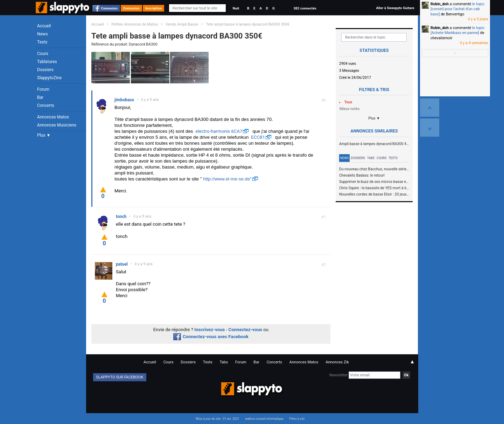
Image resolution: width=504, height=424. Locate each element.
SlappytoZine (49, 78)
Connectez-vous (246, 330)
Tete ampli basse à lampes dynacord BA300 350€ (248, 24)
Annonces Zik (337, 362)
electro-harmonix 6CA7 (219, 131)
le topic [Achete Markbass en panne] (457, 30)
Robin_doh (440, 4)
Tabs (371, 158)
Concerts (46, 105)
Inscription (154, 8)
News (42, 34)
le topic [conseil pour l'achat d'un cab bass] (457, 9)
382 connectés (305, 8)
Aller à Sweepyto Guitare (395, 8)
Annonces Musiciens (57, 125)
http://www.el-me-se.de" (227, 179)
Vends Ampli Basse (182, 24)
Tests (42, 42)
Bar (40, 97)
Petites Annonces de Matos (135, 24)
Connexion (109, 8)
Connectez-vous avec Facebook (211, 337)
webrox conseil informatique (264, 419)
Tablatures (47, 62)
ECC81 (258, 137)
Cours (43, 54)
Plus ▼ (44, 135)
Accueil (44, 26)
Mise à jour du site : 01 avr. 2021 (217, 419)
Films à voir (297, 419)
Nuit (236, 8)
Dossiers (45, 70)
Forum (43, 89)
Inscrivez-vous (209, 330)
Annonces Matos (53, 117)
